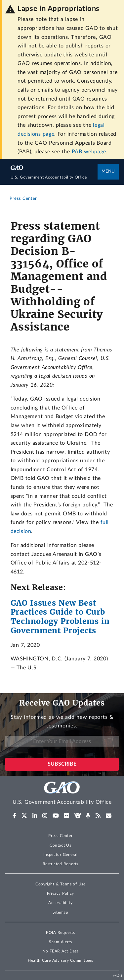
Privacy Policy (61, 893)
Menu (108, 171)
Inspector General (61, 855)
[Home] (54, 178)
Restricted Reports (61, 864)
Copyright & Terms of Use (61, 884)
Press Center (60, 836)
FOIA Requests (60, 933)
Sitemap (60, 912)
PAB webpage (89, 152)
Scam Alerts (60, 942)
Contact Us (61, 845)
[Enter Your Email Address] (62, 742)
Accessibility (60, 903)
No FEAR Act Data (60, 951)
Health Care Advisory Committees (60, 960)
